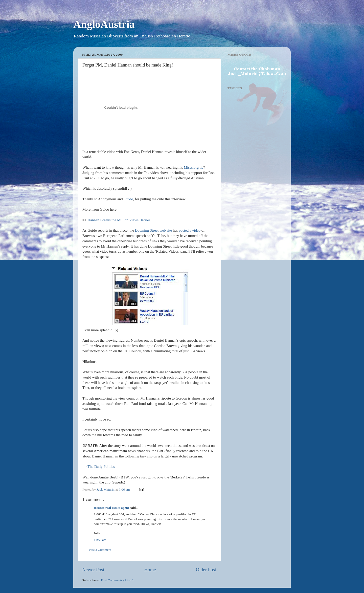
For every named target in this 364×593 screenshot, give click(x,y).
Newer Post (93, 570)
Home (150, 570)
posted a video (190, 230)
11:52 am (100, 540)
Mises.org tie (194, 167)
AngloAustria (104, 24)
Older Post (206, 570)
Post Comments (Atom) (117, 580)
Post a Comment (100, 550)
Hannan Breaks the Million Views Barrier (119, 220)
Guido (128, 199)
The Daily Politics (101, 467)
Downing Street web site (153, 230)
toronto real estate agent (111, 508)
